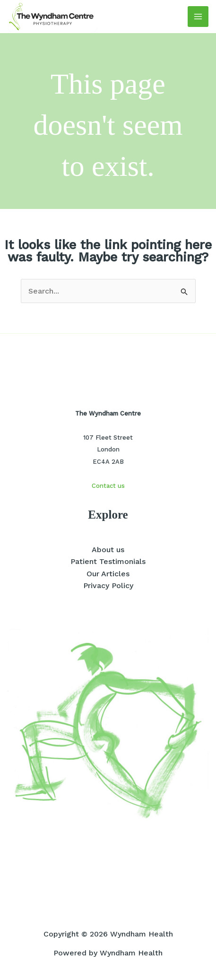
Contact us (108, 486)
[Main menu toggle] (198, 17)
